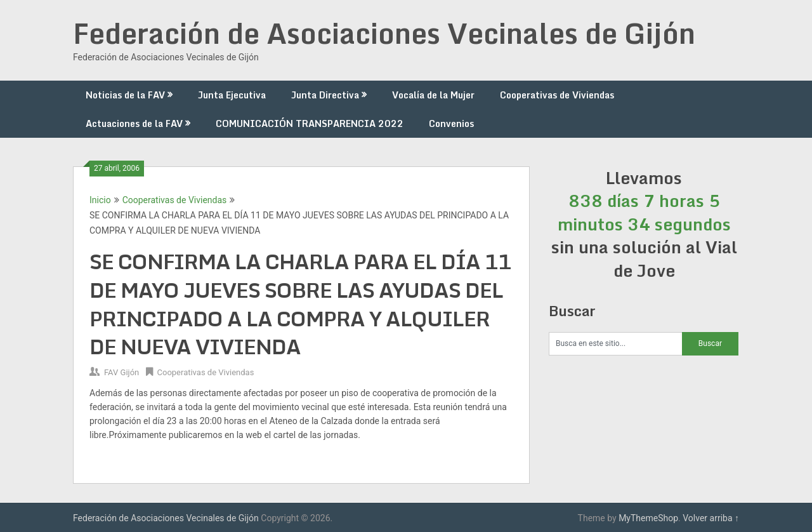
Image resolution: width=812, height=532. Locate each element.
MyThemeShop (648, 518)
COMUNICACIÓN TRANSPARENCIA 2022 (310, 123)
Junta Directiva (325, 95)
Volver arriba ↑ (711, 518)
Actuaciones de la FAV (134, 123)
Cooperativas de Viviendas (557, 95)
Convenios (451, 123)
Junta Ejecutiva (232, 95)
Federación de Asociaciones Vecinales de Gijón (384, 33)
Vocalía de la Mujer (433, 95)
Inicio (100, 200)
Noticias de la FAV (125, 95)
